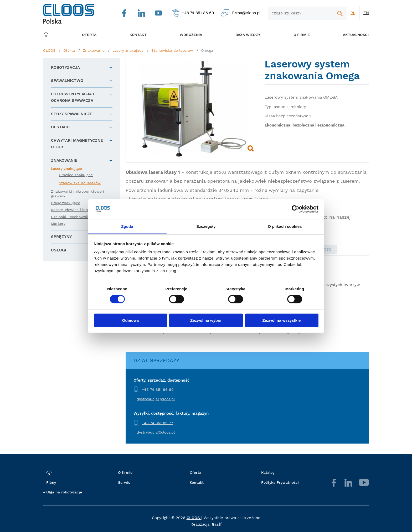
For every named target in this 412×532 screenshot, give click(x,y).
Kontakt (197, 482)
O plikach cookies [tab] (285, 226)
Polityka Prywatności (280, 482)
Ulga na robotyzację (64, 492)
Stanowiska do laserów (172, 50)
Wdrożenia (188, 35)
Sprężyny (61, 237)
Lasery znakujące (128, 50)
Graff (217, 524)
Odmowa (130, 320)
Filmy (51, 482)
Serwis (124, 482)
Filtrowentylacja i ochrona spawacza (73, 97)
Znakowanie (94, 50)
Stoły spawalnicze (72, 114)
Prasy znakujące (66, 203)
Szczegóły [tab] (206, 226)
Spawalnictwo (67, 81)
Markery (58, 224)
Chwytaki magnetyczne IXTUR (77, 144)
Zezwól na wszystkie (282, 320)
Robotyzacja (65, 67)
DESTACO (60, 127)
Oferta (92, 35)
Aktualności (347, 35)
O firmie (295, 35)
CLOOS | (194, 518)
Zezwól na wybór (206, 320)
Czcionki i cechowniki (71, 217)
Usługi (59, 250)
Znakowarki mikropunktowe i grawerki (78, 194)
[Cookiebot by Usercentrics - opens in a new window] (295, 209)
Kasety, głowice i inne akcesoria (80, 210)
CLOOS (49, 50)
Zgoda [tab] (127, 226)
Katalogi (268, 472)
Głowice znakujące (76, 175)
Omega (207, 50)
